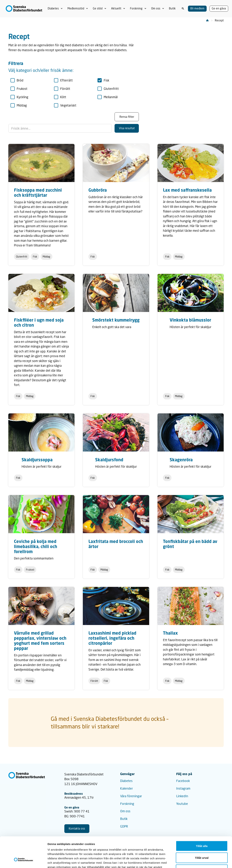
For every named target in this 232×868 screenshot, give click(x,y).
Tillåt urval (202, 832)
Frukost (19, 89)
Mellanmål (108, 97)
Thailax (170, 633)
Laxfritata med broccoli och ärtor (116, 544)
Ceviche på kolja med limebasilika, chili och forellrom (36, 546)
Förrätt (62, 89)
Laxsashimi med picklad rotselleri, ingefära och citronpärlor (112, 638)
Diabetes (126, 781)
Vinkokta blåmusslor (190, 320)
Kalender (127, 788)
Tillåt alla (202, 820)
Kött (60, 97)
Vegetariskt (65, 105)
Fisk (103, 80)
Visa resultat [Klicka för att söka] (127, 128)
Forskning (127, 804)
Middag (19, 105)
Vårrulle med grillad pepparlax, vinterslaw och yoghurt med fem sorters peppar (40, 641)
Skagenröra (181, 460)
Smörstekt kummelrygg (116, 320)
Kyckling (19, 97)
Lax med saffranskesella (187, 190)
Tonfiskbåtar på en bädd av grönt (190, 544)
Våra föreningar (131, 796)
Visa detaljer (197, 861)
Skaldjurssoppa (37, 460)
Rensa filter (127, 117)
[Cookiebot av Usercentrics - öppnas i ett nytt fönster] (23, 861)
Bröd (17, 80)
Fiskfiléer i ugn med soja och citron (39, 322)
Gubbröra (98, 190)
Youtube (182, 804)
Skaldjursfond (109, 460)
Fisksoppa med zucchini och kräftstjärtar (38, 192)
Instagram (183, 788)
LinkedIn (182, 796)
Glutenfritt (108, 89)
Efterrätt (63, 80)
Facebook (183, 781)
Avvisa (202, 844)
